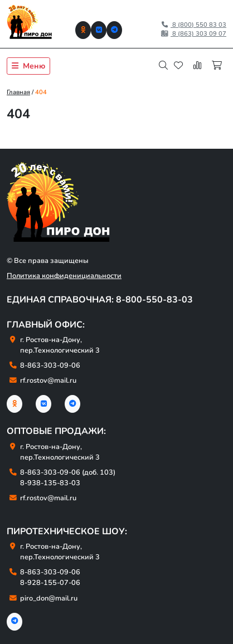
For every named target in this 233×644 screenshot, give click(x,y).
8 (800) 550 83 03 (193, 25)
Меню (28, 66)
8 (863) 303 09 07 (193, 34)
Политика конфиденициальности (64, 276)
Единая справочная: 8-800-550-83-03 (100, 300)
